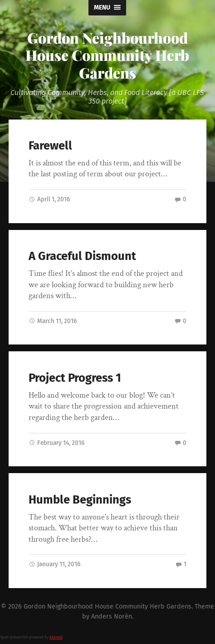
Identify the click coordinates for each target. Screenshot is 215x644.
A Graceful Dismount (82, 256)
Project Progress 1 (75, 378)
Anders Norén (112, 617)
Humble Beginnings (80, 500)
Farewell (50, 146)
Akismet (56, 637)
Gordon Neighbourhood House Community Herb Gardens (107, 55)
